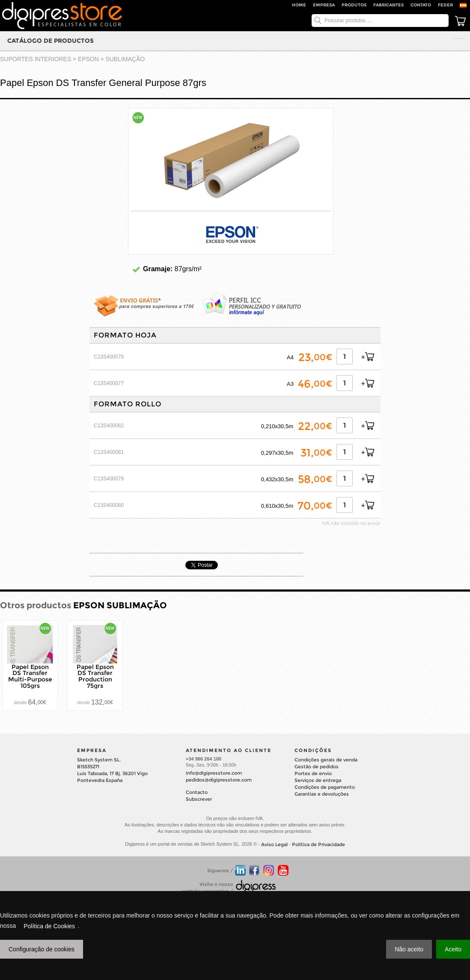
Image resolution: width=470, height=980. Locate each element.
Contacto (197, 792)
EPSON (88, 59)
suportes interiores (36, 59)
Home (299, 5)
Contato (421, 5)
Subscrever (199, 799)
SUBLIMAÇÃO (125, 59)
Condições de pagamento (325, 787)
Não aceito (409, 949)
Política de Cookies (49, 926)
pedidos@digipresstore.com (219, 780)
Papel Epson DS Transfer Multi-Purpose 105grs (30, 676)
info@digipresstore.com (214, 773)
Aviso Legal (274, 844)
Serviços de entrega (318, 780)
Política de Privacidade (318, 844)
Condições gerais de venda (326, 760)
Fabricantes (388, 5)
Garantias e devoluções (322, 794)
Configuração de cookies (42, 949)
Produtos (354, 5)
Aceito (453, 949)
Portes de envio (313, 773)
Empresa (324, 5)
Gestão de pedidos (317, 767)
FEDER (445, 5)
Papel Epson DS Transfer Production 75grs (95, 676)
